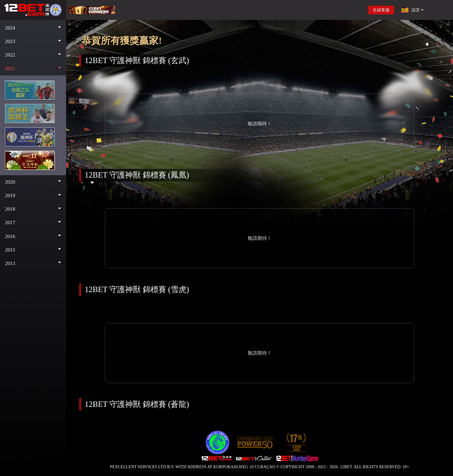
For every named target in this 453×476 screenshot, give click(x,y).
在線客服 (381, 10)
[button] (33, 28)
